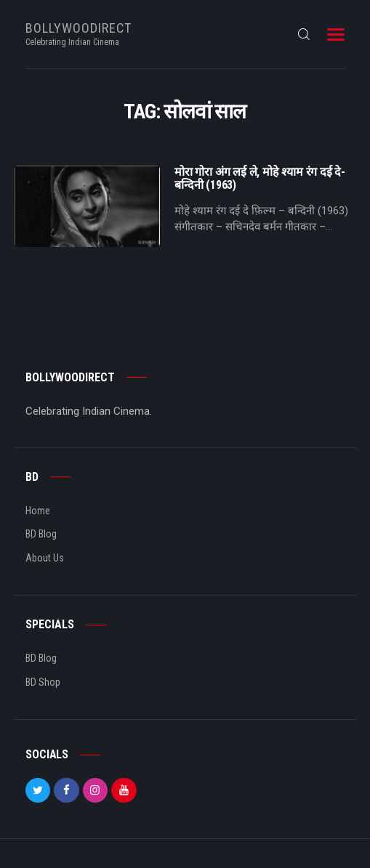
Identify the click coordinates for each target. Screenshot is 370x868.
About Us (45, 558)
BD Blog (41, 534)
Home (38, 511)
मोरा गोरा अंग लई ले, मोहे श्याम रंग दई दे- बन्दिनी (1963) (260, 179)
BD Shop (43, 682)
